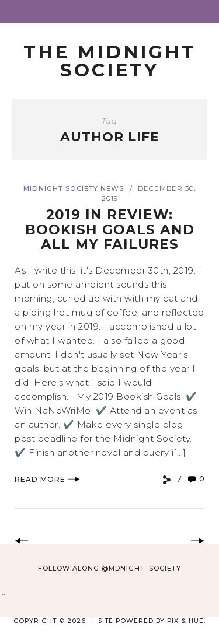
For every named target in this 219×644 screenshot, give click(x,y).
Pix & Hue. (186, 621)
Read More (47, 479)
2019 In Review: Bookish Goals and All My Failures (110, 230)
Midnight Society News (74, 188)
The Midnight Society (110, 61)
